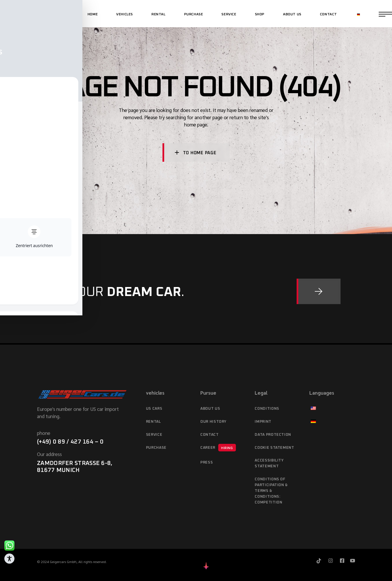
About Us (210, 409)
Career (218, 448)
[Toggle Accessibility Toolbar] (9, 559)
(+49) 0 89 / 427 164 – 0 (70, 442)
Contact (210, 435)
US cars (154, 409)
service (154, 435)
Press (207, 463)
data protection (273, 435)
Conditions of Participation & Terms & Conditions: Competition (271, 491)
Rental (154, 422)
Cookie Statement (274, 448)
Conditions (267, 409)
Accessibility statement (269, 463)
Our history (213, 422)
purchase (156, 448)
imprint (263, 422)
